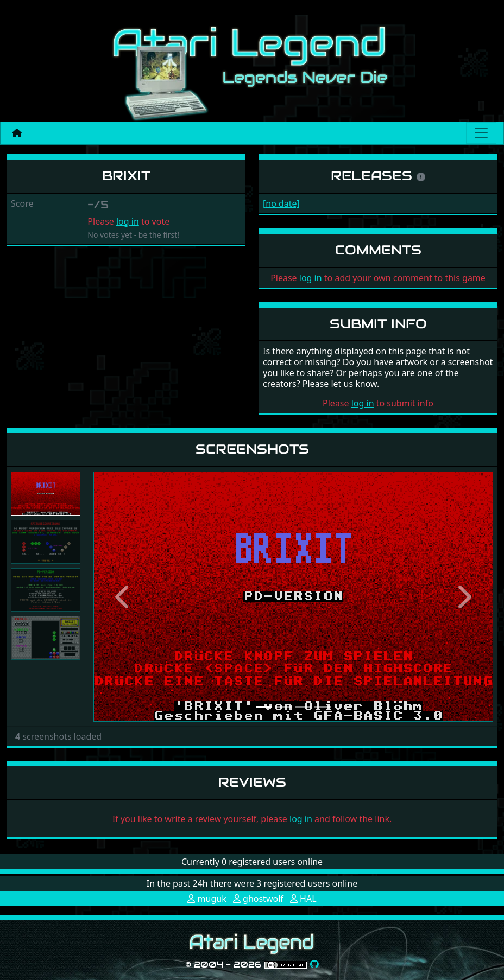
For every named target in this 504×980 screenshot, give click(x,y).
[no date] (281, 203)
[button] (123, 597)
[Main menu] (481, 133)
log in (128, 221)
